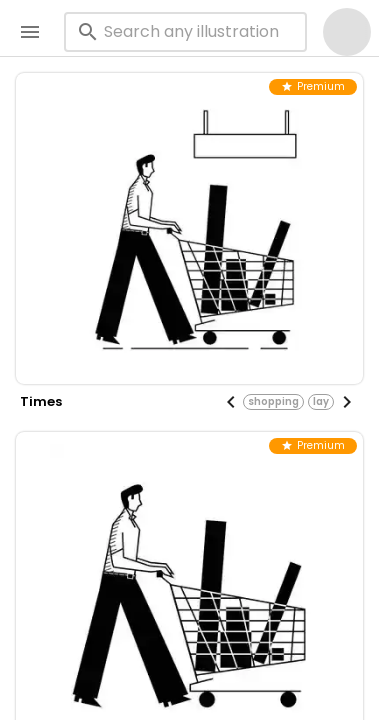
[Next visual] (347, 402)
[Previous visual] (231, 402)
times (41, 401)
